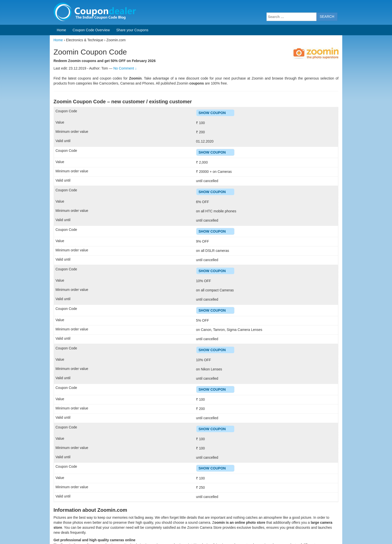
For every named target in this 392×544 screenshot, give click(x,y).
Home (61, 30)
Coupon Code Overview (91, 30)
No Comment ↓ (125, 68)
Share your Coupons (132, 30)
